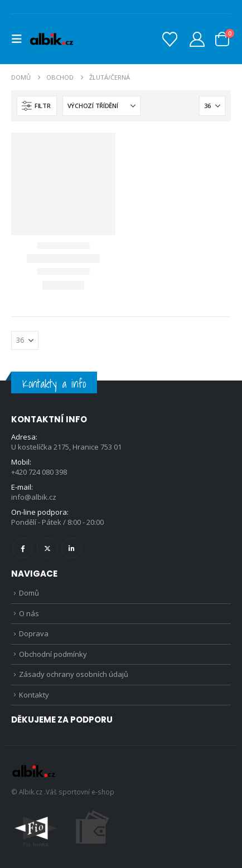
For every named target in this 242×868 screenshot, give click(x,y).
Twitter (47, 548)
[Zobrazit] (212, 106)
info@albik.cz (34, 497)
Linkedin (72, 548)
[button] (20, 39)
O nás (29, 613)
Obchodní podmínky (53, 654)
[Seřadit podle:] (101, 106)
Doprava (34, 633)
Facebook (23, 548)
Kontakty (34, 695)
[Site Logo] (51, 39)
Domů (29, 593)
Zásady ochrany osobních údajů (74, 674)
